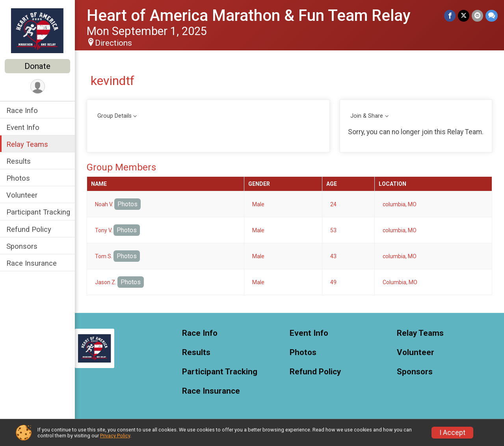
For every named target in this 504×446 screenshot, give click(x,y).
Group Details (114, 116)
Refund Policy (29, 229)
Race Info (22, 110)
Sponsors (22, 246)
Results (19, 161)
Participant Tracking (38, 212)
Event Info (23, 127)
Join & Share (367, 116)
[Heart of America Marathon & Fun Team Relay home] (37, 30)
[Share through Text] (492, 16)
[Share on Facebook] (450, 16)
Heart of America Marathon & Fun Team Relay (249, 16)
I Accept (452, 433)
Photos (18, 178)
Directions (113, 43)
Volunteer (22, 195)
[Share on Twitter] (464, 16)
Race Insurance (32, 263)
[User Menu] (38, 86)
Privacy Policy (115, 436)
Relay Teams (27, 144)
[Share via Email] (477, 16)
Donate (37, 66)
